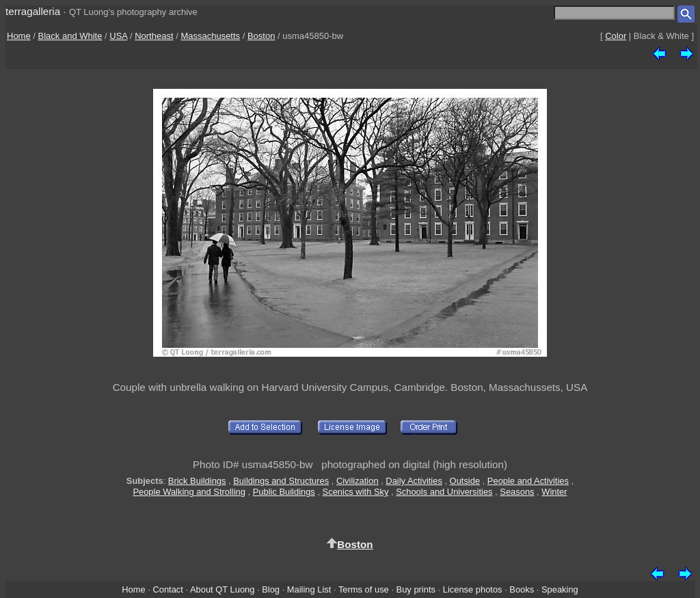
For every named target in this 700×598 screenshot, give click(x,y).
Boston (261, 36)
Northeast (154, 36)
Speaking (560, 589)
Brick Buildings (197, 481)
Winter (554, 492)
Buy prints (416, 589)
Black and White (70, 36)
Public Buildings (284, 492)
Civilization (358, 481)
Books (522, 589)
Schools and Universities (444, 492)
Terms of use (364, 589)
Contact (167, 589)
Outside (465, 481)
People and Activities (528, 481)
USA (118, 36)
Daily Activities (414, 481)
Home (19, 36)
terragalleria (33, 11)
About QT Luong (222, 589)
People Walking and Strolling (189, 492)
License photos (473, 589)
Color (616, 36)
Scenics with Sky (356, 492)
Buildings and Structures (281, 481)
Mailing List (309, 589)
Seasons (517, 492)
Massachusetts (210, 36)
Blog (271, 589)
